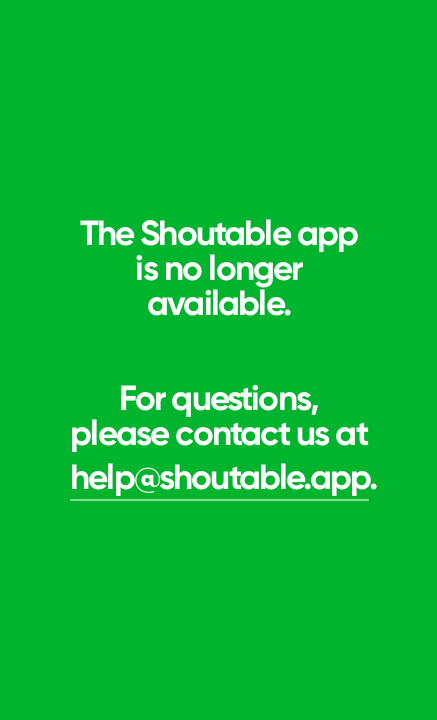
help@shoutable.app (219, 477)
